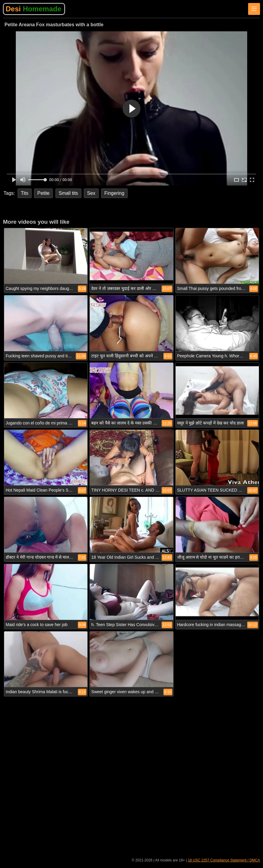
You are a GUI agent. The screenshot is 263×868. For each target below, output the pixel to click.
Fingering (114, 193)
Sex (91, 193)
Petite (43, 193)
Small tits (68, 193)
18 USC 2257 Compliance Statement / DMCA (224, 860)
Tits (25, 193)
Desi (34, 9)
